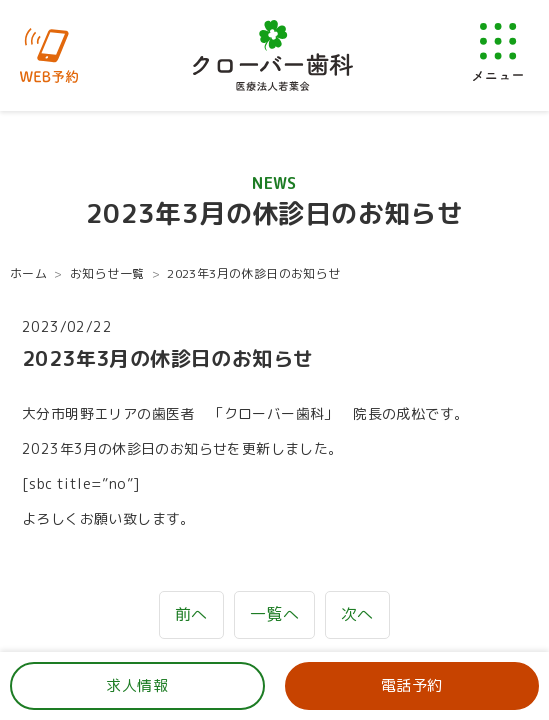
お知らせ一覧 (107, 273)
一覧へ (274, 614)
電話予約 (412, 685)
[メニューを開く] (498, 51)
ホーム (28, 273)
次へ (357, 614)
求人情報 (137, 685)
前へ (191, 614)
